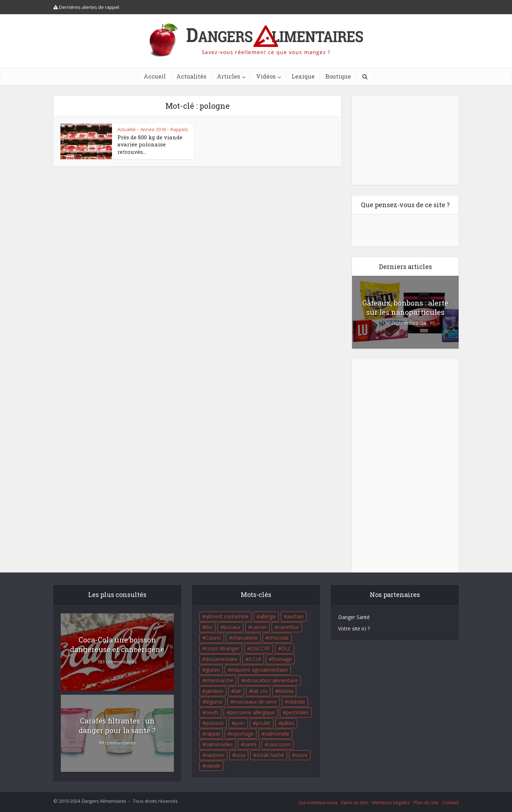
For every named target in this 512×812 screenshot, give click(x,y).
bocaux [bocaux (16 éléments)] (232, 627)
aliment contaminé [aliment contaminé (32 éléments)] (227, 616)
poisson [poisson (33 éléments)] (215, 723)
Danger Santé (354, 617)
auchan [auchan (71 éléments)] (295, 616)
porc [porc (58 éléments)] (240, 723)
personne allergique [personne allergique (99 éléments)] (252, 712)
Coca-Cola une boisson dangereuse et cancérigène (117, 644)
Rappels (179, 129)
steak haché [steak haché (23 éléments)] (270, 755)
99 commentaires (117, 743)
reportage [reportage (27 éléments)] (242, 734)
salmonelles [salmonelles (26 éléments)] (219, 744)
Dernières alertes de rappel (86, 7)
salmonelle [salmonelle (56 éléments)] (277, 734)
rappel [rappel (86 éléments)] (213, 734)
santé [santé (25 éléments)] (250, 744)
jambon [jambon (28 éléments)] (214, 691)
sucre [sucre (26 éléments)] (301, 755)
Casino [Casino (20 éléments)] (213, 638)
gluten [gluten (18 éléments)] (213, 670)
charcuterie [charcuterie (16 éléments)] (245, 638)
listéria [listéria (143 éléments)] (286, 691)
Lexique (303, 76)
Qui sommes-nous (318, 802)
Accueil (155, 76)
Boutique (338, 76)
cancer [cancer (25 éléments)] (259, 627)
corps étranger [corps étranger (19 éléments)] (222, 648)
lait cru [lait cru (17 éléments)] (260, 691)
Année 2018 (153, 129)
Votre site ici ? (354, 628)
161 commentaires (117, 662)
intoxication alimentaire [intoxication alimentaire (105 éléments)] (271, 680)
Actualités (191, 76)
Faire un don (355, 802)
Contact (450, 802)
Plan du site (426, 802)
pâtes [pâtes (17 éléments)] (288, 723)
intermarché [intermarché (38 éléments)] (219, 680)
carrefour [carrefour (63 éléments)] (288, 627)
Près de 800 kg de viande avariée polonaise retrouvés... (150, 144)
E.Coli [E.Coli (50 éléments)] (255, 659)
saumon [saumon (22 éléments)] (215, 755)
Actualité (127, 129)
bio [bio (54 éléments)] (209, 627)
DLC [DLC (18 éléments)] (286, 648)
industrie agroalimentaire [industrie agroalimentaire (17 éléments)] (259, 670)
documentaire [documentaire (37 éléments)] (222, 659)
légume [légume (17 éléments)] (214, 702)
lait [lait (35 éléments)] (238, 691)
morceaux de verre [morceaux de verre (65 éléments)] (255, 702)
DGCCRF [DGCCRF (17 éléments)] (260, 648)
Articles (228, 76)
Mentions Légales (391, 802)
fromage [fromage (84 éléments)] (282, 659)
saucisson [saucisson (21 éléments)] (279, 744)
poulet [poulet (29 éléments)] (263, 723)
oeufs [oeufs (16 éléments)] (212, 712)
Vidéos (266, 76)
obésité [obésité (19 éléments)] (297, 702)
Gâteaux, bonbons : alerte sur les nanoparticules (405, 307)
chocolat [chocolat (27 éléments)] (279, 638)
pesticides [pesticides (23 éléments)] (297, 712)
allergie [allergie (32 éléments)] (268, 616)
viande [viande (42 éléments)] (213, 766)
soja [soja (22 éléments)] (240, 755)
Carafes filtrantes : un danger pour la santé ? (117, 725)
